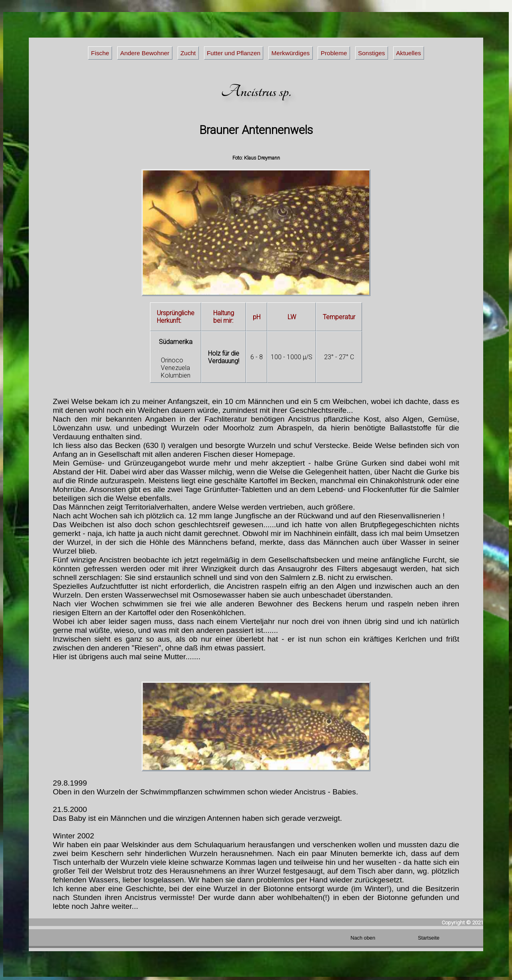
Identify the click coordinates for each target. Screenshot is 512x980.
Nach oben (363, 938)
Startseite (429, 938)
